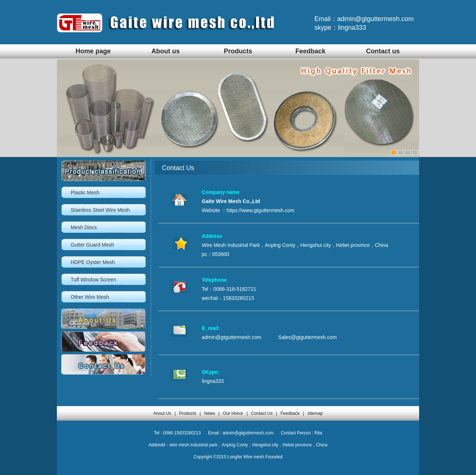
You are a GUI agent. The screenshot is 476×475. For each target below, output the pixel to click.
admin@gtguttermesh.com (231, 337)
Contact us (383, 51)
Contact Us (262, 413)
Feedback (310, 51)
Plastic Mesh (85, 193)
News (209, 413)
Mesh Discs (84, 227)
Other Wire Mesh (90, 297)
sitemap (315, 413)
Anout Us (162, 413)
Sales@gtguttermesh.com (307, 337)
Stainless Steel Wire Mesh (100, 210)
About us (166, 51)
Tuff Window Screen (93, 280)
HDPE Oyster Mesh (93, 262)
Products (238, 51)
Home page (93, 51)
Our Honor (233, 413)
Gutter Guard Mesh (92, 245)
